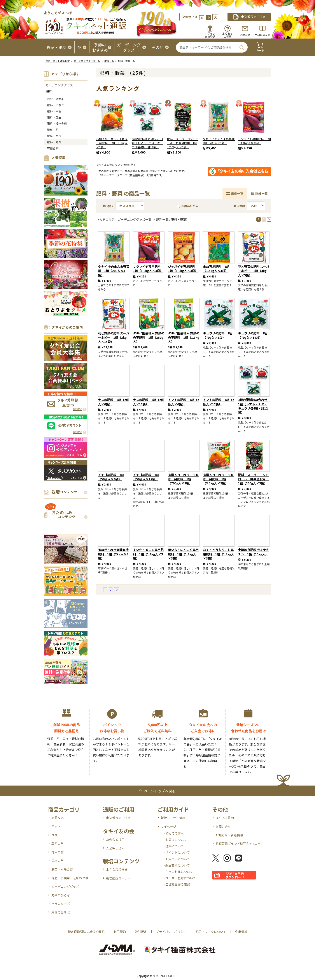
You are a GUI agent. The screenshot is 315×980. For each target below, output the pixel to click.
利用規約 (120, 932)
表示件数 (239, 206)
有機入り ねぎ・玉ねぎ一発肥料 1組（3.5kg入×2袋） (112, 143)
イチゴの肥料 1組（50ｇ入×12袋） (146, 477)
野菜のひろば (61, 895)
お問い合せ (223, 826)
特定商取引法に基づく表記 (86, 932)
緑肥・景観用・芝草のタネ (70, 878)
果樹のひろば (61, 912)
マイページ (168, 826)
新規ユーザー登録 (173, 818)
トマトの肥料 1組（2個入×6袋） (184, 402)
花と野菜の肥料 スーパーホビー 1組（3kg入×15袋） (114, 337)
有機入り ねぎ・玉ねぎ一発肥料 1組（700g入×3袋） (183, 479)
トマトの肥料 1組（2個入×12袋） (219, 402)
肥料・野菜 (54, 142)
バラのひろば (61, 904)
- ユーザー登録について (180, 878)
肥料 (49, 92)
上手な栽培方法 (117, 869)
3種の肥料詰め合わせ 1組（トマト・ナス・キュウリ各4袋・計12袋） (147, 143)
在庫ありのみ (188, 206)
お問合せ (245, 35)
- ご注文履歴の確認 (177, 884)
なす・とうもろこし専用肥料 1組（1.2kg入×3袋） (219, 554)
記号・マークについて (211, 932)
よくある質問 (225, 818)
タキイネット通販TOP (58, 61)
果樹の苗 (58, 861)
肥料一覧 (109, 61)
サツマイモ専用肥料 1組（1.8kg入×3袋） (254, 141)
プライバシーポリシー (171, 932)
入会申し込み (115, 848)
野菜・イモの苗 (62, 869)
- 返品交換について (177, 865)
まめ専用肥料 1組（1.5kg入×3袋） (216, 269)
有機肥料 (53, 148)
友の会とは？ (115, 839)
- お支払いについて (177, 859)
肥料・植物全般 (57, 123)
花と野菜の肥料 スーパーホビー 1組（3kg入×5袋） (254, 271)
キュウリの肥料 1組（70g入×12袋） (253, 335)
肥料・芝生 (54, 117)
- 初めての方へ (174, 833)
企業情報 (241, 932)
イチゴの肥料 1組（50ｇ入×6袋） (111, 477)
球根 (54, 835)
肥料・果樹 (54, 111)
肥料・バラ (54, 136)
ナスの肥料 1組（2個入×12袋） (149, 402)
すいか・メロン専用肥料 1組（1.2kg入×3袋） (148, 554)
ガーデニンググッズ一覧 (87, 61)
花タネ (56, 826)
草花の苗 (58, 844)
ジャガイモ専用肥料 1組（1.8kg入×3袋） (183, 269)
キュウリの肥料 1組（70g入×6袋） (218, 335)
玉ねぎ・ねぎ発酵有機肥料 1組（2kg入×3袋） (113, 554)
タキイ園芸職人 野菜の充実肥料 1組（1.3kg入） (184, 337)
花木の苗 (58, 852)
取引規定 (141, 932)
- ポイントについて (177, 852)
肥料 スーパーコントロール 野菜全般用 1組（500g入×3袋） (183, 143)
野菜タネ (58, 818)
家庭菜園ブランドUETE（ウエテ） (240, 844)
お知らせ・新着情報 (229, 835)
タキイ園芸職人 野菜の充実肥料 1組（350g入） (149, 337)
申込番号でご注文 (118, 818)
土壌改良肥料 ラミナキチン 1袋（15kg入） (254, 552)
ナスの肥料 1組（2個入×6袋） (114, 402)
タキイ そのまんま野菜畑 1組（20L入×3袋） (220, 141)
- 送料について (174, 846)
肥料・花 (53, 130)
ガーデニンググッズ (59, 85)
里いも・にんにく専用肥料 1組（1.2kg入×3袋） (183, 554)
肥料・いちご (56, 105)
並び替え (108, 206)
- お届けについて (175, 840)
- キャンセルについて (178, 872)
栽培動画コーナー (118, 878)
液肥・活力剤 (56, 99)
